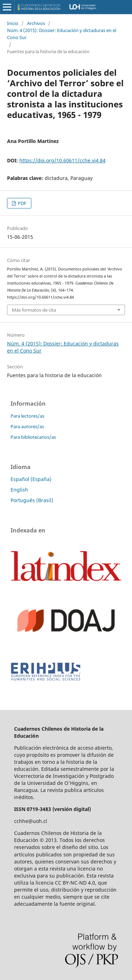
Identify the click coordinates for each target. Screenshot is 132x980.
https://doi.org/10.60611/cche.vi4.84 (62, 160)
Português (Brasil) (32, 500)
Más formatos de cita (34, 310)
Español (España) (31, 479)
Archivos (36, 23)
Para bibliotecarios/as (33, 437)
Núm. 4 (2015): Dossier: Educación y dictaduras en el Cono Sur (62, 34)
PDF (22, 203)
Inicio (13, 23)
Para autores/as (27, 426)
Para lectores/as (27, 416)
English (19, 490)
